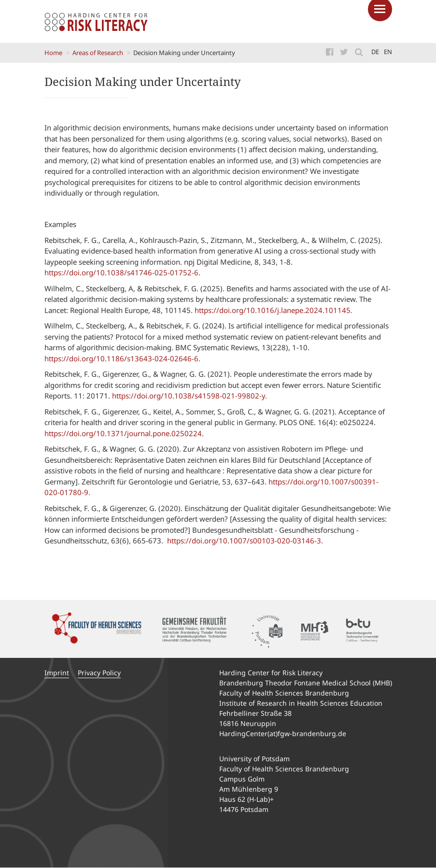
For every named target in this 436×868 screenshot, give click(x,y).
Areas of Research (98, 53)
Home (53, 53)
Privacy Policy (99, 673)
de (375, 52)
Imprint (57, 673)
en (388, 52)
